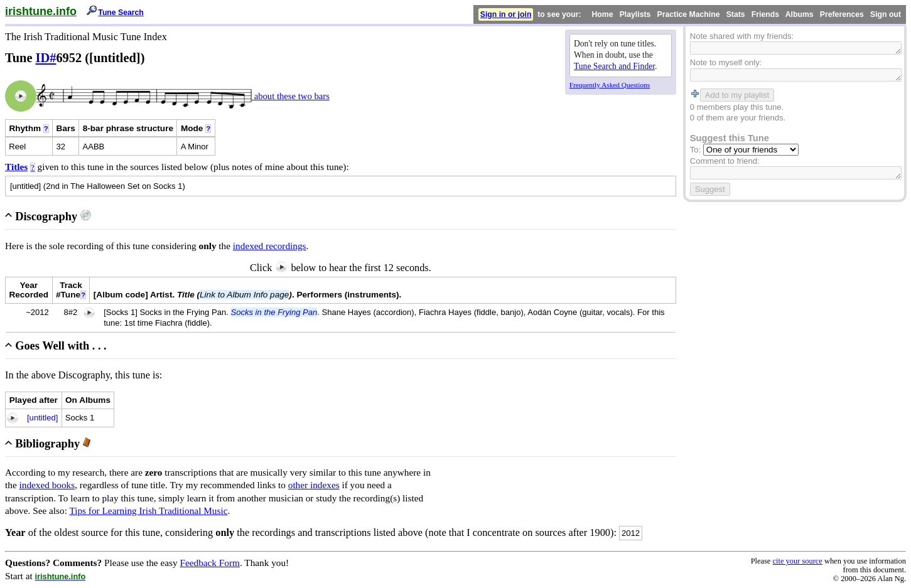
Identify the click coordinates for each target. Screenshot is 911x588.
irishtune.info (41, 11)
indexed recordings (270, 246)
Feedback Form (210, 563)
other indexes (314, 485)
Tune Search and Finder (614, 66)
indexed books (47, 485)
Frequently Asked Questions (610, 85)
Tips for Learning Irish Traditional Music (148, 510)
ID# (46, 58)
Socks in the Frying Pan (274, 312)
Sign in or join (506, 14)
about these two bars (291, 96)
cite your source (797, 561)
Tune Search (121, 13)
